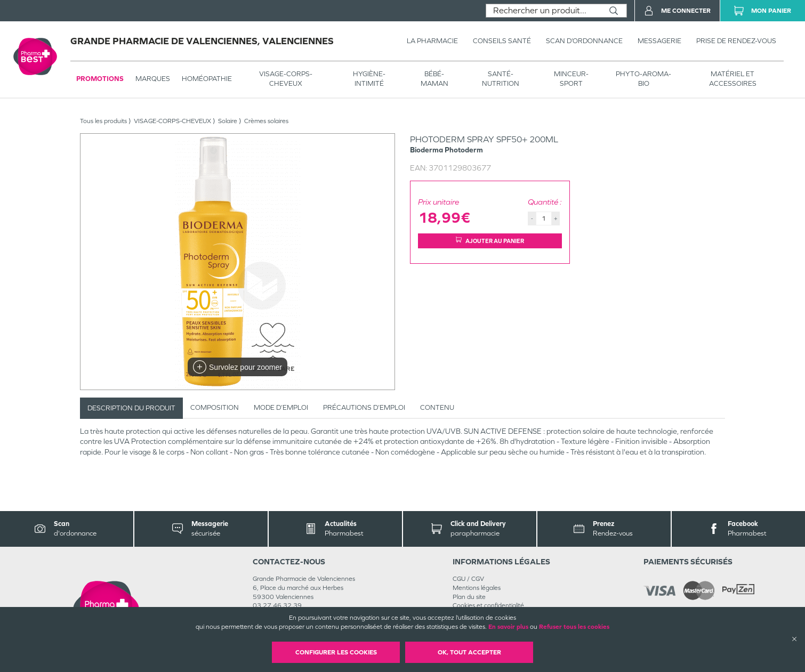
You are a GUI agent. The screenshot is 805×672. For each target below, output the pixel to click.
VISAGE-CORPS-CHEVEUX (286, 79)
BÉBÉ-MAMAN (434, 79)
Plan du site (469, 597)
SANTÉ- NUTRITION (501, 79)
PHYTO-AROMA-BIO (643, 79)
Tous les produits (103, 121)
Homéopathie (207, 79)
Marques (153, 79)
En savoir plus (508, 627)
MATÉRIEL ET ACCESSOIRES (733, 79)
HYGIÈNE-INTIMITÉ (369, 79)
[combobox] (544, 11)
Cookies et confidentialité (488, 605)
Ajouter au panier (490, 241)
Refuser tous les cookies (574, 627)
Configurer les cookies (336, 652)
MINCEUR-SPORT (571, 79)
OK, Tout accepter (469, 652)
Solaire (228, 121)
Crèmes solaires (266, 121)
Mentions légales (477, 588)
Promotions (100, 79)
